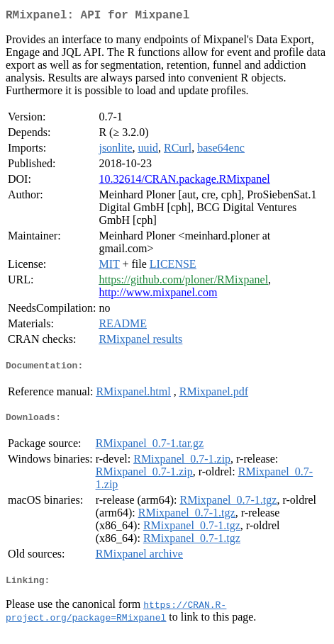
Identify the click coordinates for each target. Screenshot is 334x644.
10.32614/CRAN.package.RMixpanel (184, 182)
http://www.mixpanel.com (158, 295)
